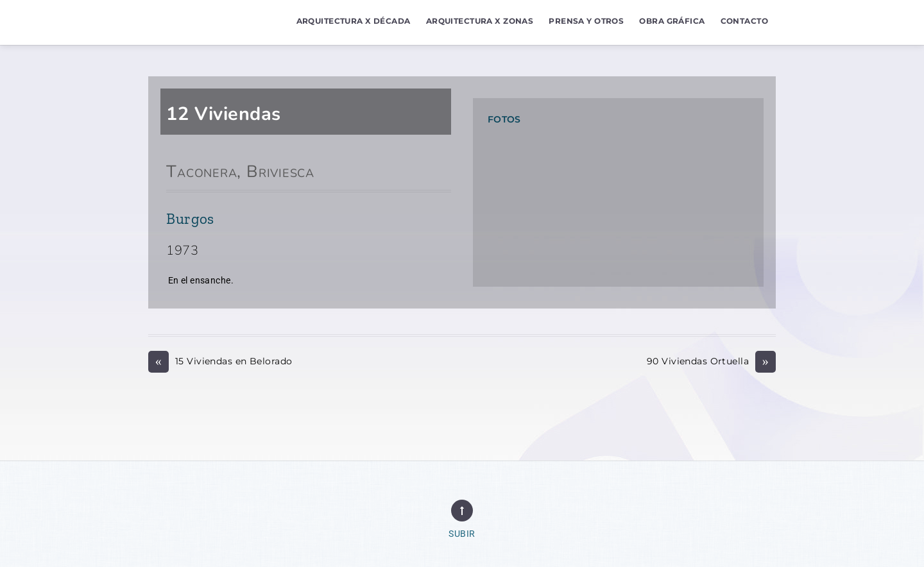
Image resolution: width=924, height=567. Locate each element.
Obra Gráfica (672, 21)
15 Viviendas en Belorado (220, 361)
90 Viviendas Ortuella (711, 361)
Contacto (744, 21)
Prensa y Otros (586, 21)
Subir (462, 534)
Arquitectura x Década (354, 21)
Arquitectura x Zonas (480, 21)
